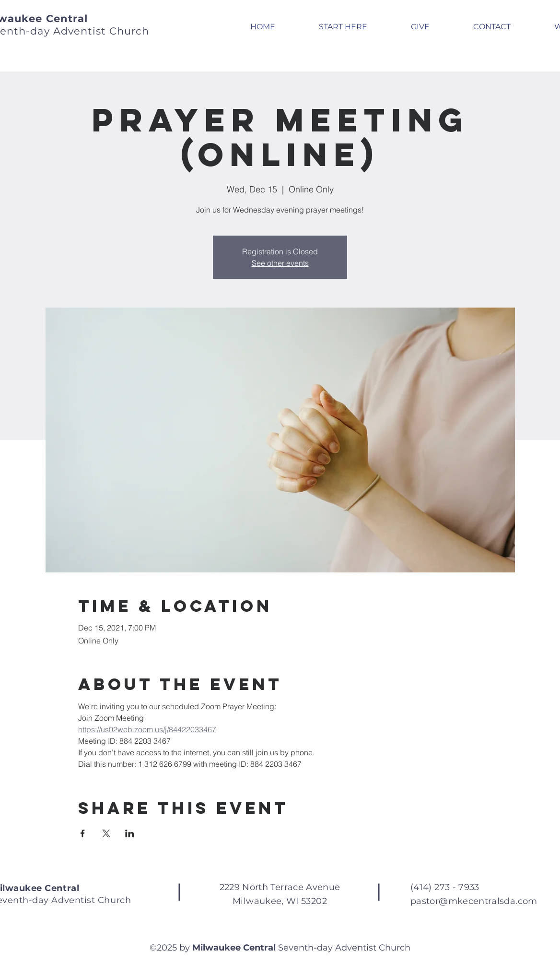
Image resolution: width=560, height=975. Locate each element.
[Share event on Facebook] (83, 833)
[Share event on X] (106, 833)
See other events (280, 263)
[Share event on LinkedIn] (130, 833)
